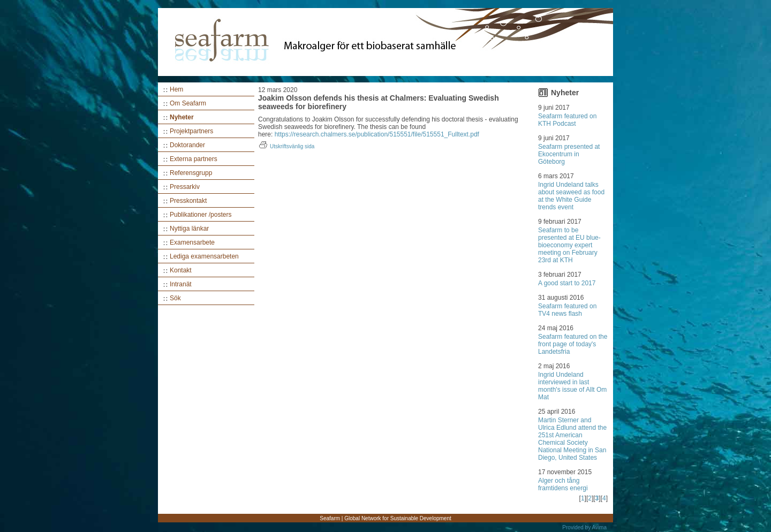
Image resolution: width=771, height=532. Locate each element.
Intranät (181, 284)
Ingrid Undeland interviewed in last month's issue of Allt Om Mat (572, 386)
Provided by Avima (584, 527)
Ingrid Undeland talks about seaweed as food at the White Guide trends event (571, 196)
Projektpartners (191, 131)
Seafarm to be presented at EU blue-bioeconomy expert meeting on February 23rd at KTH (569, 245)
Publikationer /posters (201, 215)
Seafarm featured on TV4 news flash (567, 310)
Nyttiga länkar (189, 229)
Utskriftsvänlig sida (286, 146)
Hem (176, 89)
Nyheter (182, 117)
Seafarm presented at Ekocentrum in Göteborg (569, 154)
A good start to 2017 (567, 283)
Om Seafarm (188, 103)
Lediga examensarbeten (204, 256)
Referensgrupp (191, 173)
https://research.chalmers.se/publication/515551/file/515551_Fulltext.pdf (377, 134)
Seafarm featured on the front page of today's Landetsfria (573, 344)
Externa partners (194, 159)
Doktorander (187, 145)
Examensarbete (192, 242)
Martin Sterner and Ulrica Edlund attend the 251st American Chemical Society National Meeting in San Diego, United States (572, 439)
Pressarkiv (185, 187)
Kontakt (181, 270)
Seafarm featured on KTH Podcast (567, 120)
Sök (175, 298)
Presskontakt (188, 201)
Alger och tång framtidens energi (563, 484)
